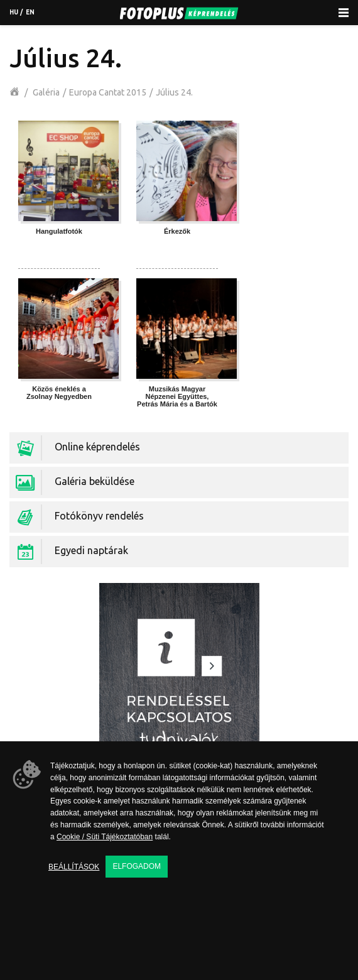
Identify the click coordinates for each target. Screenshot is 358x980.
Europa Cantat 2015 (108, 92)
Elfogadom (137, 866)
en (30, 12)
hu (14, 12)
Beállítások (74, 867)
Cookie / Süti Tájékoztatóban (105, 837)
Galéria (46, 92)
